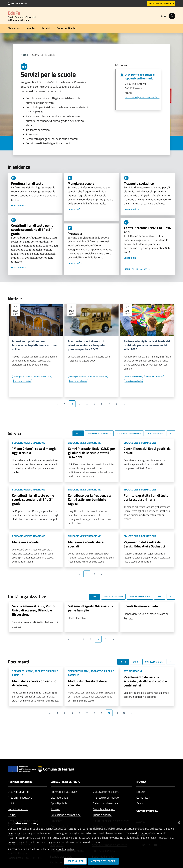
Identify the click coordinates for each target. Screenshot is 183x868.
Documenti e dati (67, 28)
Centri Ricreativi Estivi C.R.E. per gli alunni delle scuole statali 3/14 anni (91, 453)
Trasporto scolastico (139, 183)
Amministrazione (20, 782)
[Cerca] (172, 16)
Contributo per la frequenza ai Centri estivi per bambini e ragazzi (90, 499)
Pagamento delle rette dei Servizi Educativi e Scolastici (144, 544)
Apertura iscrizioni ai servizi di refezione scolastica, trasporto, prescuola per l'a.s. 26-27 (87, 345)
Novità (31, 28)
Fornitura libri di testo (27, 183)
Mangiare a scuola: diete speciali (86, 544)
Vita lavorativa (59, 797)
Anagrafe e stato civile (64, 792)
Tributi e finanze (102, 815)
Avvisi (140, 803)
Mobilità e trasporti (104, 809)
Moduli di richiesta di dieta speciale (87, 683)
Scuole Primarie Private (141, 606)
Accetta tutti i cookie (103, 861)
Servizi (46, 28)
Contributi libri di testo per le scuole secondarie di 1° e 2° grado (32, 229)
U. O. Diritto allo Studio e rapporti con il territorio (140, 76)
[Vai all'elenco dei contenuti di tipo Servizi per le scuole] (22, 376)
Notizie (141, 792)
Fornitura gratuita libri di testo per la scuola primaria (146, 497)
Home (24, 55)
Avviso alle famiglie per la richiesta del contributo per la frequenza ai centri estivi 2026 (147, 345)
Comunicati (143, 797)
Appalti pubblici (59, 803)
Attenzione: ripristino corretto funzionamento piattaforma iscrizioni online (35, 345)
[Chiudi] (179, 822)
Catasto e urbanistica (105, 803)
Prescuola (75, 233)
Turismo (55, 809)
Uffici (11, 803)
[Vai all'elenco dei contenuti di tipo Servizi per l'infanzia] (42, 376)
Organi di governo (18, 792)
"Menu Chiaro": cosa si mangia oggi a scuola (34, 451)
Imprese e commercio (106, 797)
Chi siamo (14, 28)
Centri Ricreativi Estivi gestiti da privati (147, 451)
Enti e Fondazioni (18, 809)
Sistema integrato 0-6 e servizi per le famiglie (90, 608)
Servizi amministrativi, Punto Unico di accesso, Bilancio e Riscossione (33, 610)
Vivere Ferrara (147, 811)
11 (117, 713)
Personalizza (75, 861)
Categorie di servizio (65, 782)
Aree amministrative (20, 797)
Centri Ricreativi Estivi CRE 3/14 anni (147, 230)
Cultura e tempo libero (106, 792)
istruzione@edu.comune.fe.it (142, 97)
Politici (12, 815)
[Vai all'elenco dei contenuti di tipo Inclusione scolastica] (22, 381)
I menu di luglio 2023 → (137, 269)
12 (124, 713)
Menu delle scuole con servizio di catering (34, 683)
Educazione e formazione (66, 815)
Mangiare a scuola (81, 183)
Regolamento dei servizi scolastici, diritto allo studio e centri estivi (145, 681)
